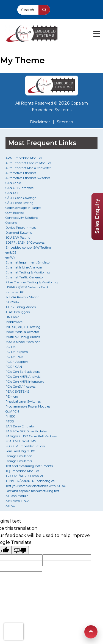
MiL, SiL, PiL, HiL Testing (23, 327)
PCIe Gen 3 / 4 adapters (23, 372)
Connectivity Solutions (22, 218)
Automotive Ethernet (21, 173)
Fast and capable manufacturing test (32, 491)
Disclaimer (40, 122)
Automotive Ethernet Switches (28, 178)
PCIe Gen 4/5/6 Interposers (25, 382)
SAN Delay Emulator (20, 426)
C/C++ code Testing (20, 203)
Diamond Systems (19, 233)
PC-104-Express (17, 352)
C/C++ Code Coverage (21, 198)
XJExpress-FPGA (17, 501)
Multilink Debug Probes (23, 337)
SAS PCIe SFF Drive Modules (26, 431)
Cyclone (11, 223)
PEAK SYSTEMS (17, 392)
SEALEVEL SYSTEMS (21, 441)
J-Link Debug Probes (21, 307)
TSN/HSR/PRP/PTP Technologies (30, 481)
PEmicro (12, 396)
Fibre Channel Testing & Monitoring (32, 282)
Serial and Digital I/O (20, 451)
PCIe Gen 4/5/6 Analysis (23, 377)
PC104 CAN (14, 367)
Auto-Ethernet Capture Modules (28, 163)
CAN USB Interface (20, 188)
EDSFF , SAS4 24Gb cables (25, 243)
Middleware (14, 322)
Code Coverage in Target (23, 208)
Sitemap (65, 122)
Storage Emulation (19, 456)
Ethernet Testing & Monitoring (28, 272)
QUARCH (12, 411)
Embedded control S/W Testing (28, 248)
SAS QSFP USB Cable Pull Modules (31, 436)
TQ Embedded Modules (22, 471)
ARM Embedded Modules (24, 158)
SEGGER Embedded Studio (25, 446)
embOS (11, 252)
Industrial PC (15, 292)
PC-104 (11, 347)
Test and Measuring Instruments (29, 466)
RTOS (10, 421)
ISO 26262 (12, 302)
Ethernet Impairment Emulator (28, 262)
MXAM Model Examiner (23, 342)
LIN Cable (12, 317)
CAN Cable (13, 183)
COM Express (15, 213)
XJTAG (10, 506)
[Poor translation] (20, 550)
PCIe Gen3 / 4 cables (20, 387)
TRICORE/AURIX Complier (24, 476)
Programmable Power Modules (28, 406)
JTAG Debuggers (18, 312)
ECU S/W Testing (18, 238)
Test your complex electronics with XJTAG (36, 486)
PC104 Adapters (17, 362)
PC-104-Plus (14, 357)
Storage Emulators (19, 461)
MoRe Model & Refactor (22, 332)
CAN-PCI (12, 193)
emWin (11, 257)
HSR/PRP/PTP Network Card (27, 287)
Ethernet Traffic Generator (25, 277)
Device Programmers (21, 228)
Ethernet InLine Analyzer (24, 267)
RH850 (10, 416)
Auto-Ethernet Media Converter (28, 168)
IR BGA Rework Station (23, 297)
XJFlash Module (17, 496)
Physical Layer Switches (23, 401)
